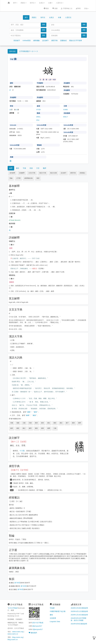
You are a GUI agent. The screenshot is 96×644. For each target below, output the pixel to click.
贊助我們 (33, 633)
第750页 (20, 589)
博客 (78, 8)
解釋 (11, 168)
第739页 (17, 583)
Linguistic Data (55, 622)
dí (10, 90)
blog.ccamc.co (13, 640)
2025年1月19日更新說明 (79, 615)
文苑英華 (53, 618)
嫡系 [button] (30, 428)
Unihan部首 (27, 40)
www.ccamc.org (18, 632)
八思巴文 (60, 3)
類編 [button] (11, 178)
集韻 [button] (38, 178)
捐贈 (55, 8)
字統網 (52, 608)
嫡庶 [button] (12, 428)
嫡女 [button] (61, 423)
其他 (86, 8)
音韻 (31, 168)
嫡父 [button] (24, 428)
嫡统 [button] (36, 428)
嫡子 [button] (67, 423)
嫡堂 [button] (55, 423)
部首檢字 (17, 40)
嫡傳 (28, 415)
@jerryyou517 (37, 626)
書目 (18, 168)
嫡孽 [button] (80, 423)
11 (17, 110)
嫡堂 (35, 412)
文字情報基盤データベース (29, 51)
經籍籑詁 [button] (82, 173)
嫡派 (34, 415)
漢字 (15, 3)
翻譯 (45, 168)
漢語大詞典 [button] (53, 173)
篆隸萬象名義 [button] (29, 178)
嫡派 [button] (18, 428)
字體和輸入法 (67, 8)
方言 (38, 168)
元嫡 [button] (24, 423)
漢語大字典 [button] (43, 173)
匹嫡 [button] (30, 423)
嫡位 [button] (49, 423)
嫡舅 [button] (43, 428)
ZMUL (38, 117)
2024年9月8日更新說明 (79, 624)
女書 (50, 3)
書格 (51, 615)
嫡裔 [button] (49, 428)
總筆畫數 (36, 40)
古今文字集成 (13, 608)
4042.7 (66, 117)
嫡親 (29, 412)
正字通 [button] (18, 178)
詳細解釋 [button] (22, 173)
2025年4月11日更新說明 (79, 611)
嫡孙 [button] (73, 423)
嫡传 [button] (43, 423)
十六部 (22, 451)
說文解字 (45, 40)
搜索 (44, 25)
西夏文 (24, 3)
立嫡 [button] (55, 428)
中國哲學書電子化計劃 (58, 611)
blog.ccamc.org (18, 637)
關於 (46, 8)
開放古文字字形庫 (76, 40)
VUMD (65, 110)
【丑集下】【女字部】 (20, 470)
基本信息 (12, 51)
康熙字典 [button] (73, 173)
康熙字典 (54, 40)
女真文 (42, 3)
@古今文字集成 (38, 623)
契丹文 (33, 3)
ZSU (38, 120)
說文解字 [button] (64, 173)
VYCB (38, 110)
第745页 (24, 586)
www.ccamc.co (13, 634)
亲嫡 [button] (12, 423)
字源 (24, 168)
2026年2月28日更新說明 (79, 608)
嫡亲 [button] (36, 423)
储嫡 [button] (18, 423)
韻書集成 (63, 40)
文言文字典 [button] (32, 173)
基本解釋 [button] (12, 173)
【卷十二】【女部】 (19, 442)
